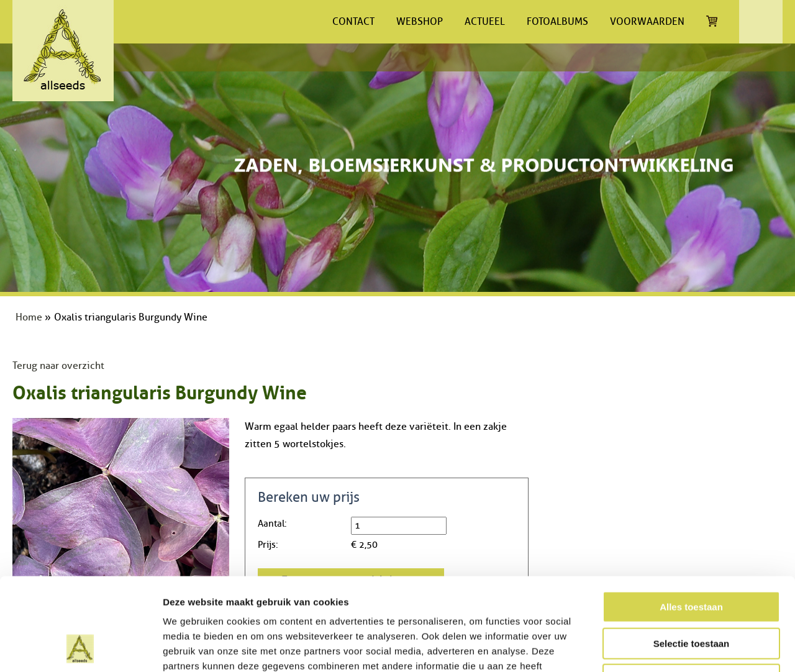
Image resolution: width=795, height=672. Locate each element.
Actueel (485, 22)
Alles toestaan (691, 520)
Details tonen (671, 647)
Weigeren (691, 593)
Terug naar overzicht (58, 366)
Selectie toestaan (692, 557)
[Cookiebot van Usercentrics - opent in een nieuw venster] (80, 648)
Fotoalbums (557, 22)
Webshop (420, 22)
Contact (353, 22)
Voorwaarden (647, 22)
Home (29, 317)
